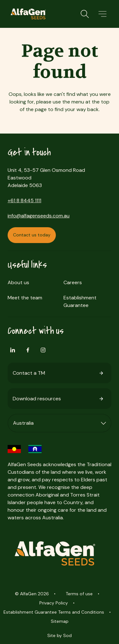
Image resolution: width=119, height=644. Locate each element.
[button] (102, 14)
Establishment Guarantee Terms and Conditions (54, 612)
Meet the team (25, 298)
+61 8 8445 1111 (24, 200)
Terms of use (79, 594)
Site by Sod (60, 635)
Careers (73, 282)
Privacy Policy (54, 603)
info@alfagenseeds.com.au (39, 216)
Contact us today (32, 235)
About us (18, 282)
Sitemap (60, 621)
